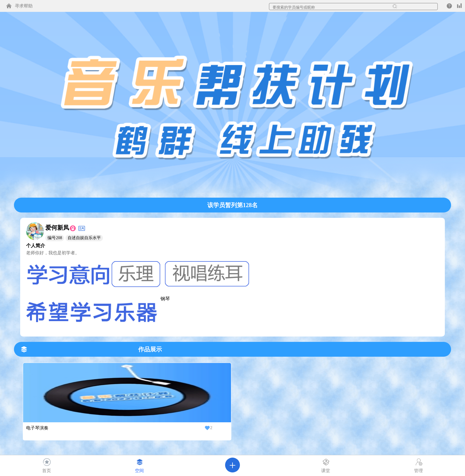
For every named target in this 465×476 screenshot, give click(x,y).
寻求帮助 (24, 6)
